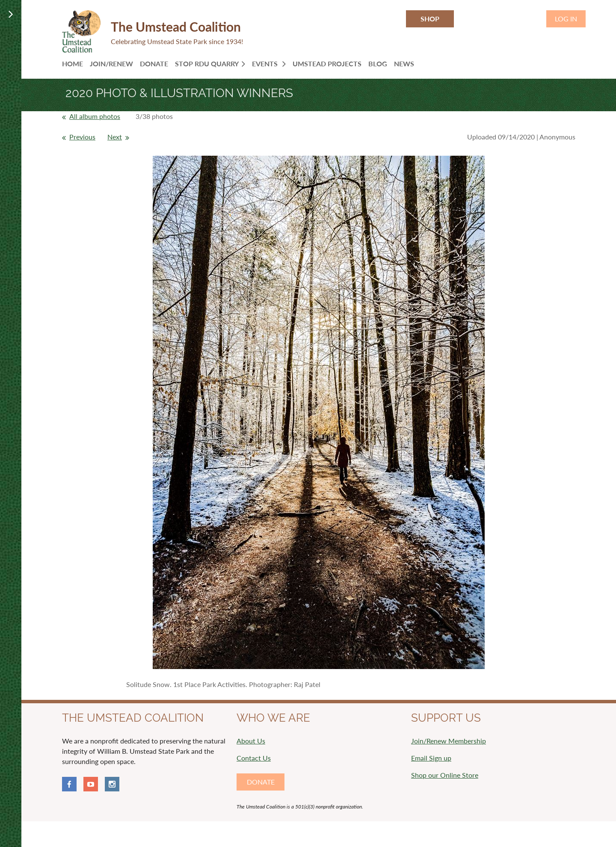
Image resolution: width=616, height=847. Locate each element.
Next (115, 137)
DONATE (261, 782)
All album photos (95, 116)
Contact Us (254, 758)
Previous (82, 137)
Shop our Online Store (445, 775)
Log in (566, 19)
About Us (251, 741)
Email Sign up (431, 758)
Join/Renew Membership (449, 741)
